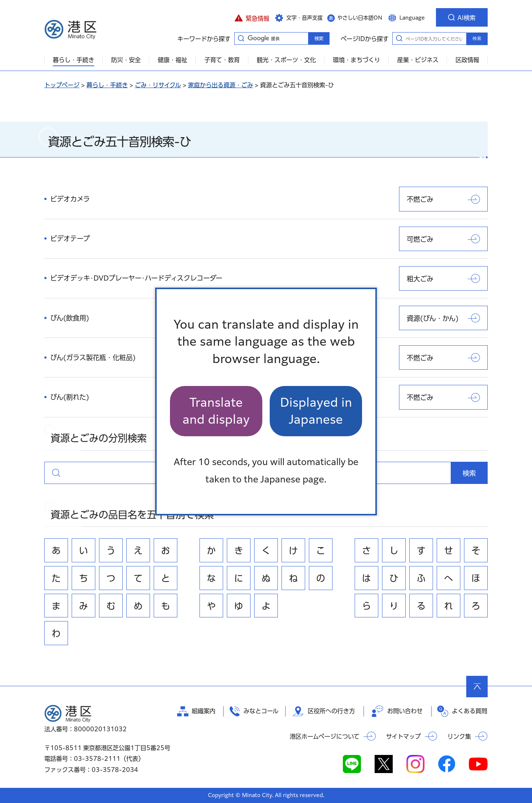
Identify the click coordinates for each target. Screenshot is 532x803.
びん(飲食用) (70, 318)
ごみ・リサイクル (158, 85)
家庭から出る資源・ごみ (221, 85)
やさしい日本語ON (360, 18)
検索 (477, 38)
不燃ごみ (420, 199)
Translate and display (216, 411)
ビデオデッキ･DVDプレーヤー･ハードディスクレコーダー (136, 278)
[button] (252, 17)
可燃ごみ (420, 239)
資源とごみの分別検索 (56, 473)
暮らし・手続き (107, 85)
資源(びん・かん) (433, 318)
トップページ (62, 85)
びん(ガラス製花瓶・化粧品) (93, 358)
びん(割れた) (70, 397)
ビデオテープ (70, 238)
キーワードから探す (241, 38)
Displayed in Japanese (316, 411)
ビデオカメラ (70, 199)
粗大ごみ (420, 279)
